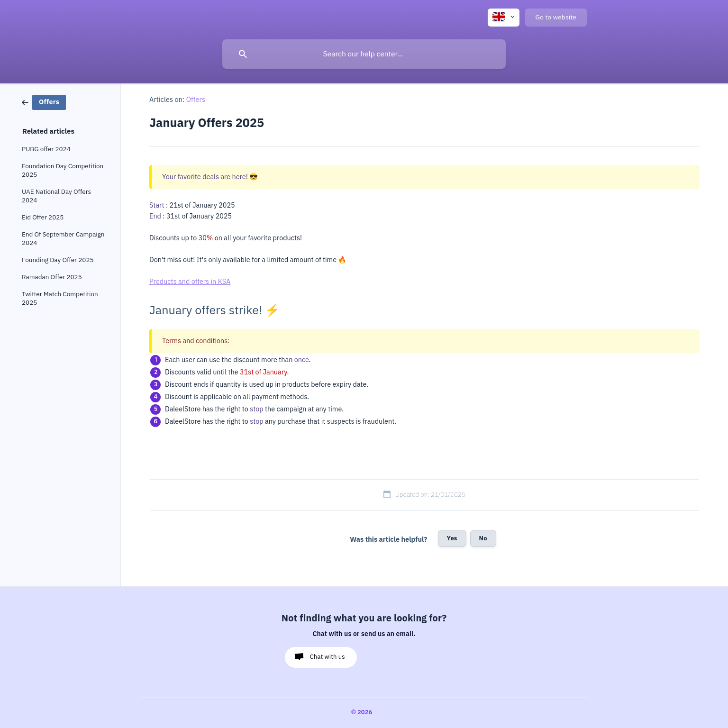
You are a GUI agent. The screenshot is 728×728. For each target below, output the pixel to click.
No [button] (483, 538)
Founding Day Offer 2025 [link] (58, 260)
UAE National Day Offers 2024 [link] (56, 196)
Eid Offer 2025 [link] (43, 217)
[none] (504, 18)
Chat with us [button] (328, 657)
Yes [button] (452, 538)
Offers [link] (196, 100)
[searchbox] (364, 54)
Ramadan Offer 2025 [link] (52, 277)
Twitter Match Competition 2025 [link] (60, 298)
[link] (44, 102)
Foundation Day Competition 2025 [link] (63, 170)
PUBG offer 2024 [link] (46, 149)
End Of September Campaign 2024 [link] (63, 239)
